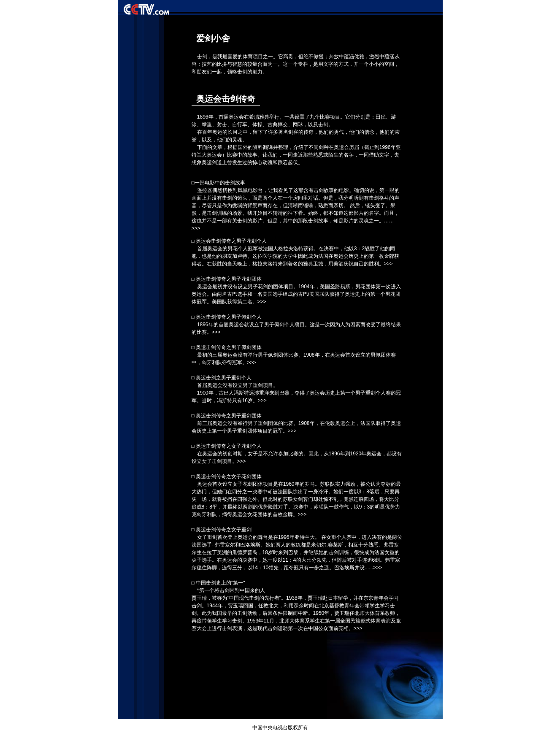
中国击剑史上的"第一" (220, 583)
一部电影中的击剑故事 (220, 183)
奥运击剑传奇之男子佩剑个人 (229, 317)
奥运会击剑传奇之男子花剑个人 (231, 241)
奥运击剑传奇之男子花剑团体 (229, 279)
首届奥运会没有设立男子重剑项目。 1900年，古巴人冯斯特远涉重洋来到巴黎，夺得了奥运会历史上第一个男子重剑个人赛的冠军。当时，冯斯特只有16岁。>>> (296, 393)
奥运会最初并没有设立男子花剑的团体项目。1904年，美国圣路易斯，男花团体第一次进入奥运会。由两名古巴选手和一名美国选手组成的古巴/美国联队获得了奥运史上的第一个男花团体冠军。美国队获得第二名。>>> (296, 294)
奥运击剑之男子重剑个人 (224, 378)
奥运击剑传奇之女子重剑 (224, 530)
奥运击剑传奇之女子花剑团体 (229, 476)
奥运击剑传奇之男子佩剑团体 (229, 347)
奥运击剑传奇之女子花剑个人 (229, 446)
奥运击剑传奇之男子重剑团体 (229, 416)
